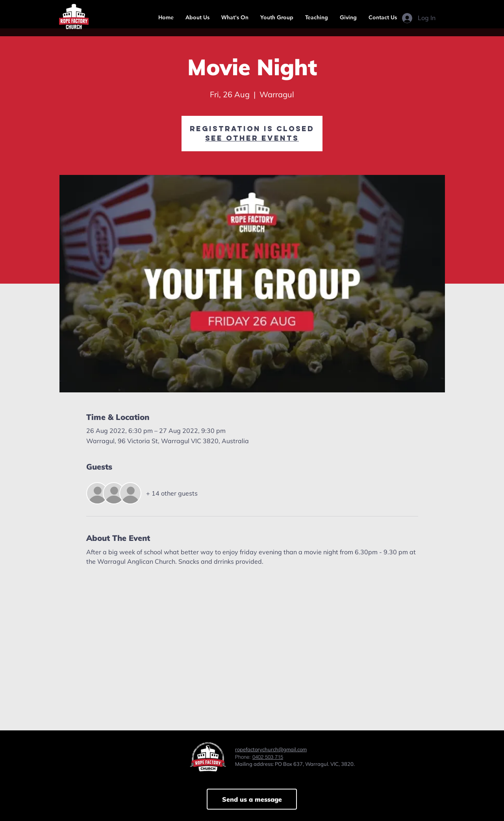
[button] (197, 17)
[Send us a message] (252, 799)
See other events (252, 138)
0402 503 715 (268, 757)
